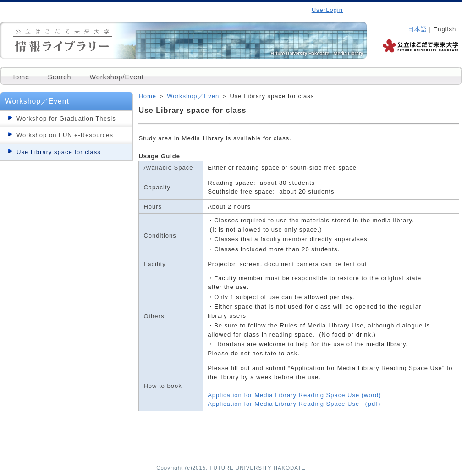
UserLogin (327, 10)
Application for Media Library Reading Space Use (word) (294, 395)
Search (59, 77)
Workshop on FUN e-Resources (65, 135)
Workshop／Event (194, 96)
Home (20, 77)
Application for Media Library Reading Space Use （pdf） (296, 404)
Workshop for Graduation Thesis (66, 119)
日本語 (418, 29)
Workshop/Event (117, 77)
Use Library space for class (59, 152)
